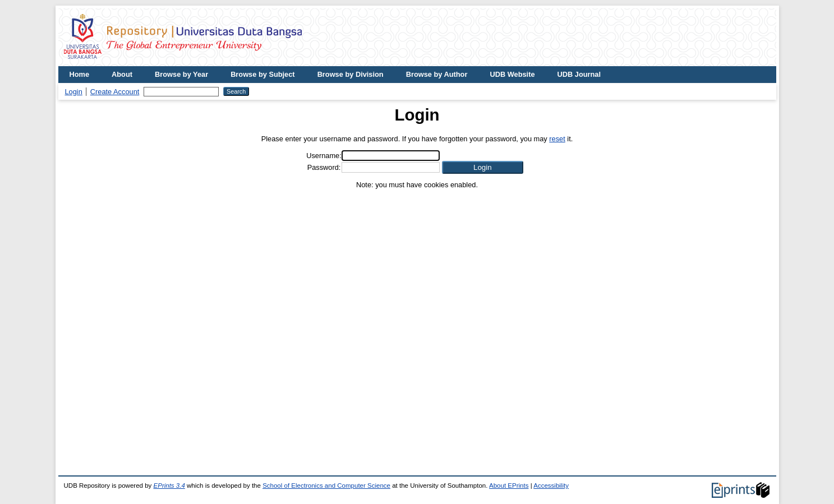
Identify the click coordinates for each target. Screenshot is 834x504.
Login (74, 92)
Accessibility (551, 485)
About (122, 74)
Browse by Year (181, 74)
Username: (324, 156)
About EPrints (509, 485)
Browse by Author (437, 74)
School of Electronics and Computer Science (326, 485)
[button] (483, 167)
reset (557, 139)
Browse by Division (351, 74)
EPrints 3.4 (169, 485)
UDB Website (512, 74)
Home (80, 74)
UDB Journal (579, 74)
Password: (324, 167)
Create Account (115, 92)
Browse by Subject (263, 74)
